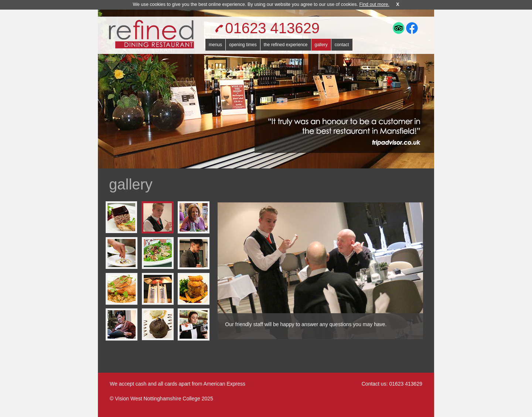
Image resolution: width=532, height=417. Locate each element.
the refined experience (286, 45)
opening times (243, 45)
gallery (321, 45)
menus (215, 45)
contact (342, 45)
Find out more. (374, 4)
